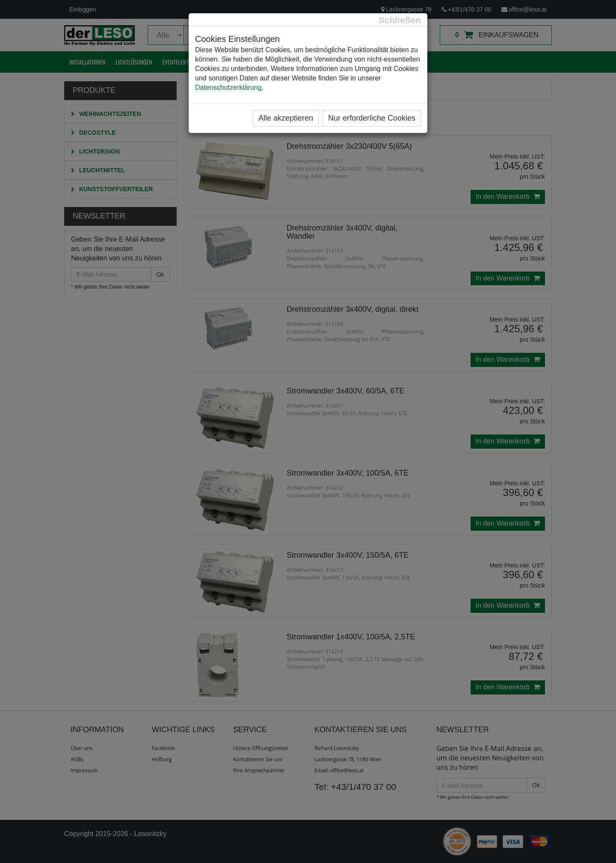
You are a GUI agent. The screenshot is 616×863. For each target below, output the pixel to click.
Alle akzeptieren (286, 118)
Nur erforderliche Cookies (372, 118)
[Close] (400, 20)
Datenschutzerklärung (228, 87)
